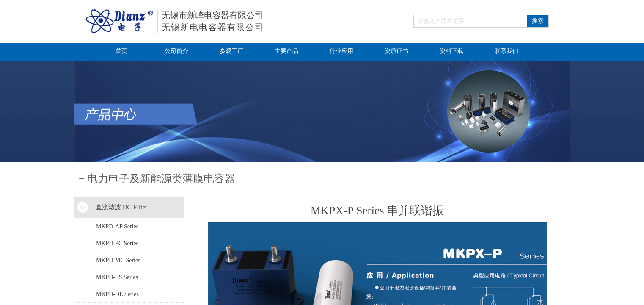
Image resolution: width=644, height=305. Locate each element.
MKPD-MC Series (118, 260)
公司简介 (176, 51)
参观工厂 (231, 51)
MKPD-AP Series (117, 226)
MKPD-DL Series (117, 294)
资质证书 (396, 51)
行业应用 (341, 51)
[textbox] (471, 21)
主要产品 (286, 51)
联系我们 (506, 51)
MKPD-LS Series (117, 277)
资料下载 (451, 51)
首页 (121, 51)
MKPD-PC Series (117, 243)
